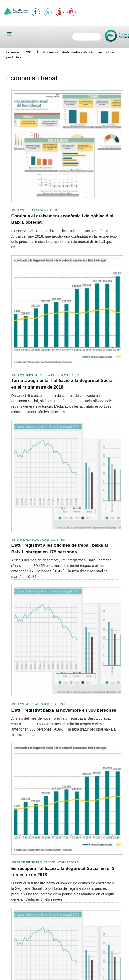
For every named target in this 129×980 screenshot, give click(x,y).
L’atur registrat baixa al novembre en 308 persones (64, 710)
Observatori (15, 52)
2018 (30, 52)
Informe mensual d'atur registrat (39, 540)
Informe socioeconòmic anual (36, 210)
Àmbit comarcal (48, 52)
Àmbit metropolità (75, 52)
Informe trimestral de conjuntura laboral (46, 375)
